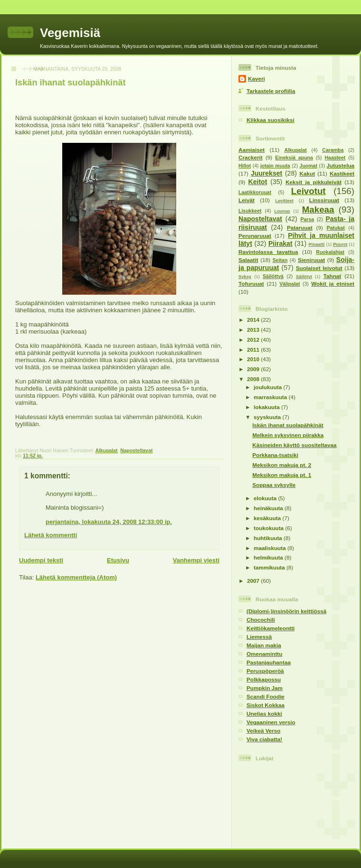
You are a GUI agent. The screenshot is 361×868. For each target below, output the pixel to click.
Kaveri (256, 79)
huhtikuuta (269, 538)
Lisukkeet (250, 211)
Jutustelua (341, 165)
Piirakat (280, 243)
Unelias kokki (264, 714)
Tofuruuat (251, 284)
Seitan (280, 260)
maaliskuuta (271, 548)
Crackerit (251, 157)
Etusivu (118, 560)
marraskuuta (271, 397)
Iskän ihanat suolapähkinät (70, 83)
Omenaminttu (264, 654)
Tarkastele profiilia (271, 91)
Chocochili (261, 620)
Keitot (258, 182)
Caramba (333, 150)
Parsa (307, 219)
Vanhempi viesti (196, 560)
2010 (254, 359)
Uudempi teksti (41, 560)
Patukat (336, 228)
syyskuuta (268, 417)
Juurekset (266, 173)
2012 (254, 340)
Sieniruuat (311, 260)
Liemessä (259, 637)
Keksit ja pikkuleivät (313, 182)
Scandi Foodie (266, 696)
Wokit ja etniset (333, 284)
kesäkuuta (268, 518)
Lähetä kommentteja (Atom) (76, 577)
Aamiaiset (252, 150)
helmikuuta (269, 557)
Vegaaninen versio (271, 722)
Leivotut (309, 191)
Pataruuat (300, 228)
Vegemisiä (70, 33)
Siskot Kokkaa (266, 705)
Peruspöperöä (265, 671)
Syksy (245, 277)
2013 (254, 330)
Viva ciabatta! (264, 739)
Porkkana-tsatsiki (275, 455)
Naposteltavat (136, 451)
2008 (254, 379)
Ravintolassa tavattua (268, 252)
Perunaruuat (255, 236)
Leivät (247, 200)
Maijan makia (264, 645)
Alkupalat (107, 451)
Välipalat (290, 284)
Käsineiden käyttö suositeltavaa (294, 445)
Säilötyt (304, 277)
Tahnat (332, 276)
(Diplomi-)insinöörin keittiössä (286, 611)
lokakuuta (267, 407)
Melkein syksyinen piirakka (288, 435)
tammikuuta (270, 567)
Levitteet (284, 201)
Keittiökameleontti (271, 628)
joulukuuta (268, 387)
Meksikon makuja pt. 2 (282, 465)
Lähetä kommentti (51, 535)
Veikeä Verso (263, 731)
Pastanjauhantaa (269, 662)
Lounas (282, 211)
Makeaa (318, 210)
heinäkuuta (269, 508)
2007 (254, 581)
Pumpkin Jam (265, 688)
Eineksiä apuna (294, 158)
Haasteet (335, 158)
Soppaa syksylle (274, 485)
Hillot (245, 166)
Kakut (307, 173)
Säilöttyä (273, 276)
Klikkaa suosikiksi (271, 120)
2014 (254, 320)
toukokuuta (269, 528)
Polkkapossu (264, 679)
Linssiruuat (324, 200)
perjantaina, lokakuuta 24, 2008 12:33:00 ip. (109, 522)
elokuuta (266, 498)
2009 (254, 369)
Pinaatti (317, 244)
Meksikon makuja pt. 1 (282, 475)
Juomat (309, 166)
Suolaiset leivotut (319, 268)
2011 (254, 350)
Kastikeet (342, 173)
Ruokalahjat (330, 252)
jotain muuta (275, 166)
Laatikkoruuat (255, 192)
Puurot (340, 244)
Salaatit (248, 260)
